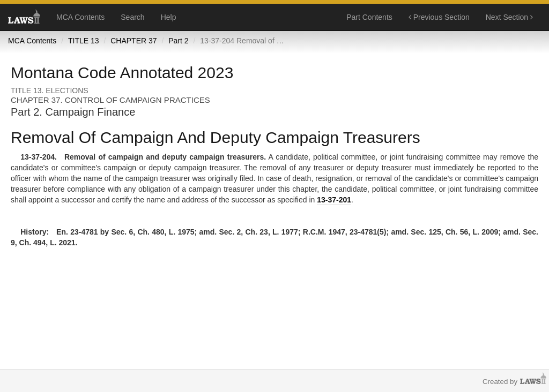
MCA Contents (80, 17)
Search (132, 17)
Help (169, 17)
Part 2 (178, 41)
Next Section (509, 17)
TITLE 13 (84, 41)
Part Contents (369, 17)
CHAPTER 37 (133, 41)
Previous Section (439, 17)
